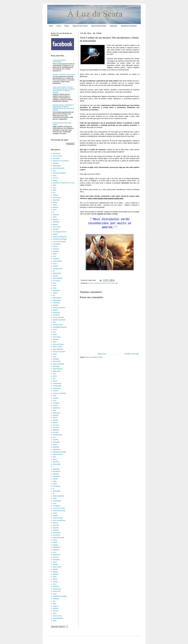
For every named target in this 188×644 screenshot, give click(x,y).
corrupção (56, 403)
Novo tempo (57, 337)
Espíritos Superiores (59, 320)
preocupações (57, 298)
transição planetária (59, 308)
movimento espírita (59, 508)
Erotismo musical (58, 317)
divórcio (55, 418)
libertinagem (57, 491)
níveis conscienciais (59, 520)
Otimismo (56, 339)
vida (54, 601)
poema (55, 540)
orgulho (55, 293)
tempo (55, 584)
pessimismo (56, 535)
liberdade (56, 163)
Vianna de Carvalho (59, 352)
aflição (55, 254)
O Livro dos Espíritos (59, 241)
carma (55, 264)
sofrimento (56, 222)
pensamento (57, 533)
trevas (55, 594)
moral (54, 288)
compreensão (57, 383)
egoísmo (55, 207)
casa (54, 374)
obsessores (56, 290)
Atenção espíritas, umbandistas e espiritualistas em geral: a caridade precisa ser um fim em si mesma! (63, 108)
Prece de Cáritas (58, 344)
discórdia (56, 415)
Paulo (54, 342)
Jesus (112, 283)
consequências (57, 268)
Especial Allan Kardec (99, 26)
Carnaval (56, 229)
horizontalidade (57, 278)
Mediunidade (57, 166)
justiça (55, 484)
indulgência (56, 476)
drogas (55, 205)
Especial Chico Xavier (80, 26)
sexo (54, 171)
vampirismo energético (60, 596)
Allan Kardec (57, 227)
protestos (56, 557)
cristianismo (56, 408)
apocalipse (56, 366)
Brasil (54, 185)
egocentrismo (57, 273)
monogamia (56, 506)
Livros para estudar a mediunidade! (59, 61)
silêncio (55, 579)
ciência (55, 381)
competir (55, 266)
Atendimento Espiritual (129, 26)
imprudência (57, 471)
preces (55, 542)
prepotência (56, 547)
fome (54, 457)
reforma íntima (57, 156)
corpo (54, 401)
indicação (56, 474)
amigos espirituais (58, 364)
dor (54, 271)
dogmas (55, 423)
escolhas (55, 440)
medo (54, 286)
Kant (54, 332)
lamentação (56, 486)
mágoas (55, 516)
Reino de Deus (57, 347)
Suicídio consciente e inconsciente (64, 75)
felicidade (56, 447)
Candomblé (56, 313)
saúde (55, 577)
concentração (57, 386)
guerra (55, 459)
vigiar (54, 604)
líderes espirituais (58, 496)
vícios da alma (57, 616)
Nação (55, 334)
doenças (55, 420)
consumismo (57, 197)
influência (56, 215)
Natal (116, 283)
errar (54, 437)
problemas (56, 550)
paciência (56, 530)
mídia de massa (58, 518)
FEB (54, 322)
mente (55, 217)
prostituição (56, 555)
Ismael (55, 330)
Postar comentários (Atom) (94, 357)
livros (54, 283)
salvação (55, 574)
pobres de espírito (58, 538)
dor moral (56, 425)
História (55, 234)
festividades (56, 450)
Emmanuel (56, 315)
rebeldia (55, 564)
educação (56, 427)
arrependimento (58, 369)
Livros (59, 26)
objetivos (55, 220)
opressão (56, 528)
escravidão (56, 442)
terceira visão (57, 589)
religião (55, 180)
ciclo (54, 379)
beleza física (57, 371)
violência (55, 608)
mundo (55, 513)
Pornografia (56, 244)
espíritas (55, 276)
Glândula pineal (58, 325)
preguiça (55, 545)
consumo (56, 391)
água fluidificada (58, 618)
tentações (56, 586)
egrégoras (56, 430)
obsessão (56, 525)
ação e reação (57, 261)
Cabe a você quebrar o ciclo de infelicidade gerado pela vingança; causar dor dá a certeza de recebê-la (63, 90)
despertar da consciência (61, 161)
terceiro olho (57, 591)
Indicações (114, 26)
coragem (55, 398)
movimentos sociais (59, 511)
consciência (98, 283)
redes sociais (57, 567)
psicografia (56, 560)
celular (55, 376)
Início (51, 26)
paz (54, 295)
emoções (56, 432)
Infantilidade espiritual (60, 327)
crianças (55, 405)
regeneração (57, 300)
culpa (54, 410)
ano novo (91, 283)
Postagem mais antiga (132, 354)
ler (53, 489)
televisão (55, 305)
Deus (54, 188)
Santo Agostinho (58, 349)
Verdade (55, 251)
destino (104, 283)
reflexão (55, 569)
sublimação (56, 303)
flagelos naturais (58, 454)
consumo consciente (59, 393)
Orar (54, 193)
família (55, 445)
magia (55, 498)
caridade (55, 195)
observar (55, 523)
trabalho (55, 224)
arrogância (56, 259)
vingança (56, 606)
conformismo (57, 388)
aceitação (56, 359)
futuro (109, 283)
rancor (55, 562)
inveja (54, 481)
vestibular (56, 599)
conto (54, 396)
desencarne (56, 413)
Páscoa (55, 246)
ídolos (55, 621)
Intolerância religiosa (59, 173)
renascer (55, 572)
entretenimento (57, 435)
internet (55, 479)
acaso (55, 357)
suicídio (55, 582)
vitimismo (56, 611)
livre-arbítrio (56, 281)
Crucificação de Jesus (60, 232)
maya (54, 503)
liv (53, 494)
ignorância (56, 469)
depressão (56, 200)
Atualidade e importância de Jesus (64, 183)
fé (53, 212)
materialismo (57, 501)
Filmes (67, 26)
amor (54, 256)
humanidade (57, 464)
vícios (54, 613)
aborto (55, 354)
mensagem (56, 158)
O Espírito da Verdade (60, 239)
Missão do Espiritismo (60, 237)
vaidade (55, 310)
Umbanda (56, 249)
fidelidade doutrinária (59, 452)
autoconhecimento (59, 168)
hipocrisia (56, 462)
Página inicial (102, 354)
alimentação (57, 361)
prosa (54, 552)
